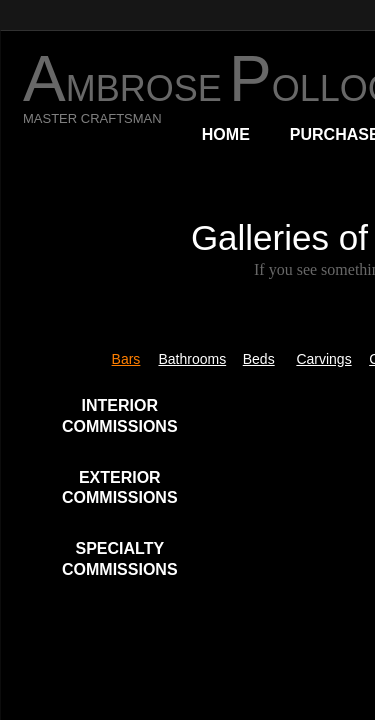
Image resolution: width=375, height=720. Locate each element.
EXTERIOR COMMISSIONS (120, 488)
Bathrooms (192, 359)
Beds (259, 359)
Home (226, 134)
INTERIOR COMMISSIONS (120, 416)
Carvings (323, 359)
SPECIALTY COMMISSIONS (120, 559)
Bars (126, 359)
